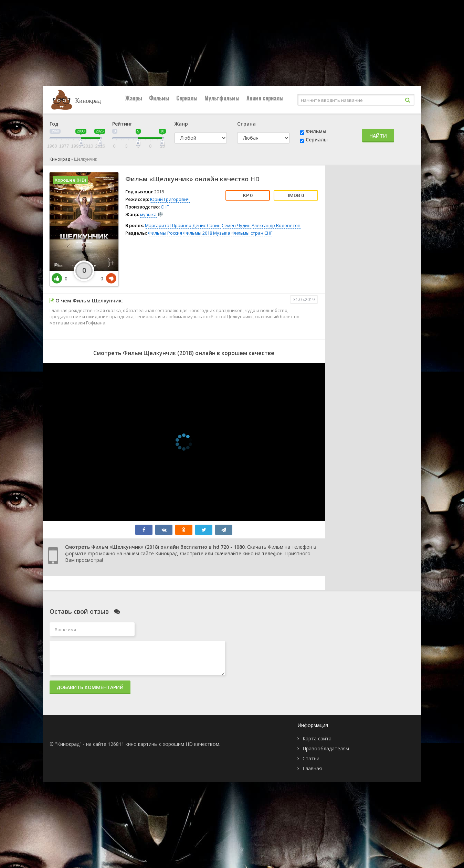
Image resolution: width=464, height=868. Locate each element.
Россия (175, 233)
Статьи (311, 758)
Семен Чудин (236, 225)
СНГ (165, 207)
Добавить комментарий (90, 687)
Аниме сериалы (265, 98)
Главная (312, 768)
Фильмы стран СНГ (252, 233)
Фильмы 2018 (198, 233)
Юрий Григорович (170, 199)
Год (54, 124)
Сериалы (187, 98)
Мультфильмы (222, 98)
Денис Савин (207, 225)
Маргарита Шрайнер (168, 225)
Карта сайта (317, 738)
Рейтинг (122, 124)
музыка (148, 214)
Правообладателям (326, 748)
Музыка (222, 233)
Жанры (134, 98)
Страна (246, 124)
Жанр (181, 124)
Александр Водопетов (276, 225)
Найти (378, 136)
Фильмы (159, 98)
